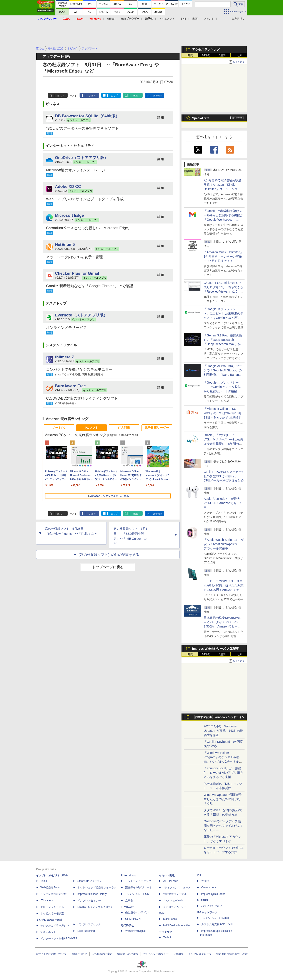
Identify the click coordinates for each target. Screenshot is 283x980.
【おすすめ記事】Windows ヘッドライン (218, 717)
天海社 (205, 881)
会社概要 (178, 954)
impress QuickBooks (213, 894)
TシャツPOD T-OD (137, 894)
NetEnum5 (65, 244)
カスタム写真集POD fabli (217, 924)
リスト (73, 96)
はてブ (114, 96)
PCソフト (91, 428)
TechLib (168, 937)
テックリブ (165, 932)
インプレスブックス (89, 924)
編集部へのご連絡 (128, 954)
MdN (162, 914)
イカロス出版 (167, 876)
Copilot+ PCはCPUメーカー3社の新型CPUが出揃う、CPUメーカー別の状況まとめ (224, 476)
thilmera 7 (64, 357)
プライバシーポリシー (156, 954)
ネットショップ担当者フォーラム (97, 887)
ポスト (61, 96)
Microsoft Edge (69, 215)
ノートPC (59, 428)
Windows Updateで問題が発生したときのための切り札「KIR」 (223, 799)
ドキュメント (167, 19)
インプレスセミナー (89, 901)
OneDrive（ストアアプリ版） (82, 158)
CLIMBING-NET (135, 919)
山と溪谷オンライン (137, 912)
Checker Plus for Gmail (77, 273)
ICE (199, 876)
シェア (92, 96)
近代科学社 (127, 925)
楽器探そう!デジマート (139, 887)
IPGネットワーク (207, 912)
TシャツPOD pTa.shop (215, 918)
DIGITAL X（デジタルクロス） (95, 907)
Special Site (201, 118)
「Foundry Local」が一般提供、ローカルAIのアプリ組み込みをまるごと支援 (223, 773)
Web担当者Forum (51, 887)
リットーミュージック (138, 881)
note (136, 96)
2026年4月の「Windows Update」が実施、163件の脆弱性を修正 (223, 731)
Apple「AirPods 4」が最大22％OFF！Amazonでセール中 (223, 503)
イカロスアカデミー (175, 907)
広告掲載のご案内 (102, 954)
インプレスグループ (200, 954)
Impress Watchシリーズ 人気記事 (216, 649)
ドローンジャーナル (52, 907)
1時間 (190, 55)
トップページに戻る (108, 567)
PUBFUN (202, 901)
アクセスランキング (206, 50)
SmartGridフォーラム (90, 881)
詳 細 (161, 117)
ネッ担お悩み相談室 (52, 914)
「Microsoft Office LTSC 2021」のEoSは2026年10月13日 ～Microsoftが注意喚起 (223, 413)
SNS (184, 19)
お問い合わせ (79, 954)
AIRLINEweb (171, 881)
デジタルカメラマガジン (55, 925)
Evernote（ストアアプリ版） (81, 315)
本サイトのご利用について (51, 954)
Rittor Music (128, 876)
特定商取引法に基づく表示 (232, 954)
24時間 (206, 55)
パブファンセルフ (212, 906)
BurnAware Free (70, 386)
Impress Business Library (92, 894)
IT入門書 (124, 428)
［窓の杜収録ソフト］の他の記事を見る (108, 555)
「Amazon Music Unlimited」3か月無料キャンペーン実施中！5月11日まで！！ (223, 257)
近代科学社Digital (135, 931)
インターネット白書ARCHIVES (59, 939)
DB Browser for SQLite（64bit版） (87, 116)
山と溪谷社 (127, 907)
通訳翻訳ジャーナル (175, 894)
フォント (209, 19)
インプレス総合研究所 (53, 894)
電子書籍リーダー (157, 428)
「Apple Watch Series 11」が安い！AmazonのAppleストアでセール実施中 (224, 544)
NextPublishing (86, 931)
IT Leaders (47, 901)
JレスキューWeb (173, 901)
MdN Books (170, 919)
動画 (195, 19)
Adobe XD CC (68, 186)
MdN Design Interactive (177, 925)
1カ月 (239, 55)
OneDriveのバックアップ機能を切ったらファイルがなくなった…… (223, 826)
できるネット (48, 932)
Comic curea (209, 887)
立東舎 (129, 901)
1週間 (222, 55)
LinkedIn (158, 96)
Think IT (45, 881)
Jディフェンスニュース (177, 887)
